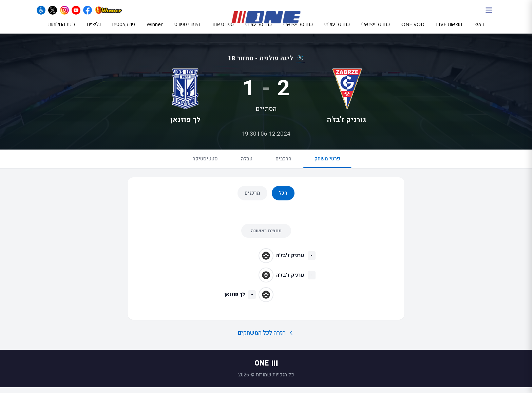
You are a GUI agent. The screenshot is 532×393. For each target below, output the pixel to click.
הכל (283, 199)
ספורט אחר (223, 30)
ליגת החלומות (62, 30)
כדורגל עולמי (337, 30)
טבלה (247, 164)
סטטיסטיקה (205, 164)
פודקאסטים (124, 30)
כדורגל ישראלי (376, 30)
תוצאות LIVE (449, 30)
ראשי (479, 30)
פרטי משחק (327, 167)
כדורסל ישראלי (298, 30)
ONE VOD (413, 30)
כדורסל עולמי (259, 30)
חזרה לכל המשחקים (266, 339)
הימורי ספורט (187, 30)
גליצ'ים (94, 30)
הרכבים (283, 164)
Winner (155, 30)
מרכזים (252, 199)
